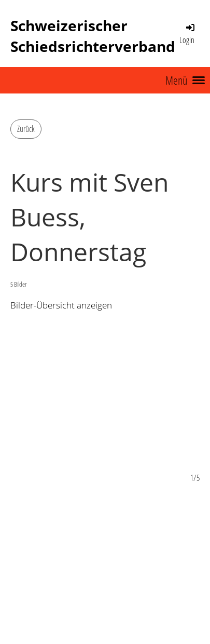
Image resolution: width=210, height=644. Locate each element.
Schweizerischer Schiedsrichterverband (93, 36)
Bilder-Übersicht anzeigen (61, 305)
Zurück (26, 129)
